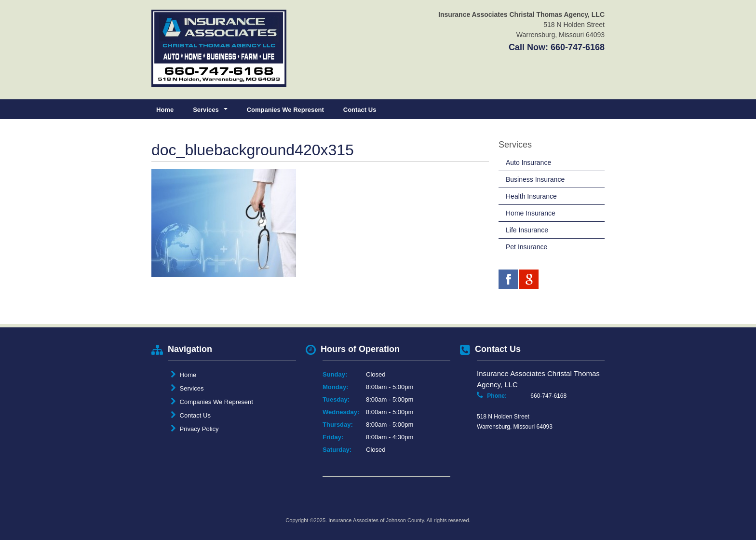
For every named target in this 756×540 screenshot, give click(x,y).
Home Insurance (531, 213)
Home (165, 110)
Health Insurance (531, 196)
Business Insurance (535, 179)
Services (187, 388)
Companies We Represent (285, 110)
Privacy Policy (195, 429)
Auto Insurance (528, 162)
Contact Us (360, 110)
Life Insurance (527, 230)
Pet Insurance (526, 247)
